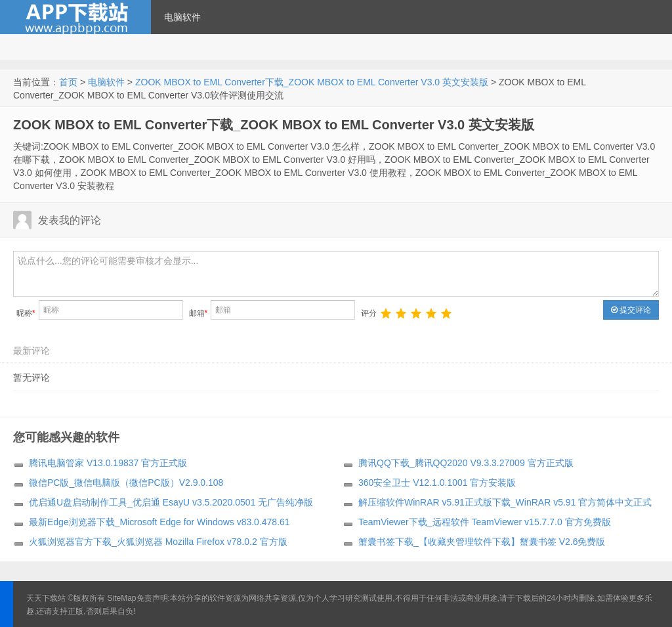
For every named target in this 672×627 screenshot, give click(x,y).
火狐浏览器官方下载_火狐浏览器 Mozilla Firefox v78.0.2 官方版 (158, 542)
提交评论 (631, 310)
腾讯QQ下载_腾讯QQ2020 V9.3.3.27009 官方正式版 (466, 463)
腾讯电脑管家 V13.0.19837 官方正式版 (108, 463)
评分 (369, 313)
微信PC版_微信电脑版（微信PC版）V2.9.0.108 (126, 483)
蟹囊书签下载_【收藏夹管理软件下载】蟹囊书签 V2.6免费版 (482, 542)
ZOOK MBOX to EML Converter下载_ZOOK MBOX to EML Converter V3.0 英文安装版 (312, 82)
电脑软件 (182, 17)
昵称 (26, 313)
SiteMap (122, 598)
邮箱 (199, 313)
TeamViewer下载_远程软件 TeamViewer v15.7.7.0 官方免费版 (485, 522)
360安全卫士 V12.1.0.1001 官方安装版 (437, 483)
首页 (68, 82)
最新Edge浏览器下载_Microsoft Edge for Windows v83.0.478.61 (159, 522)
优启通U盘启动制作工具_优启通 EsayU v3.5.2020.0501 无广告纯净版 (171, 502)
